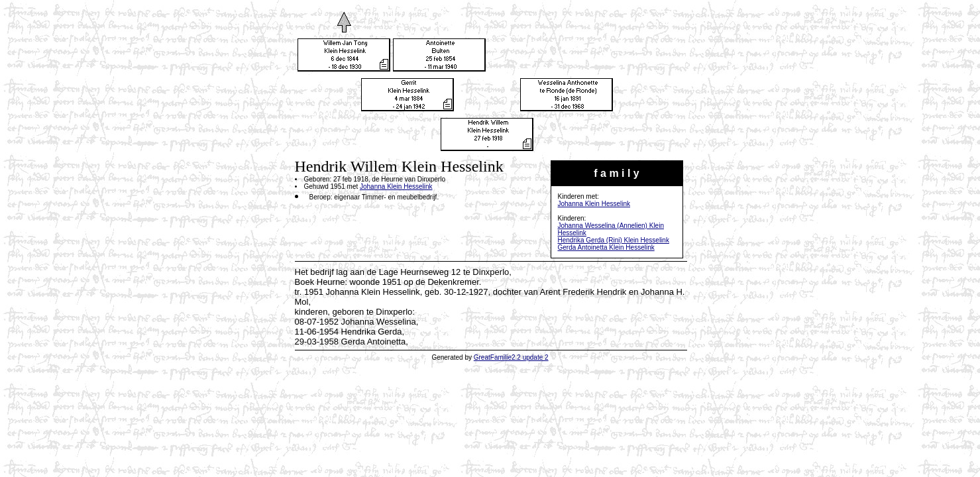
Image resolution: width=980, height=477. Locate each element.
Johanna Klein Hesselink (594, 204)
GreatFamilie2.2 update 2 (511, 357)
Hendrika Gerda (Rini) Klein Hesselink (614, 240)
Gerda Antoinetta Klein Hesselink (606, 247)
